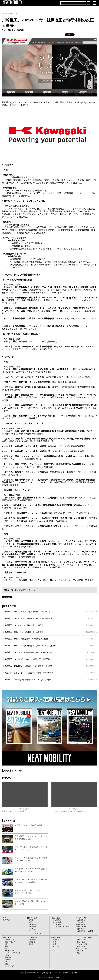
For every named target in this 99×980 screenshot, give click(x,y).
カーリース (33, 931)
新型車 (31, 920)
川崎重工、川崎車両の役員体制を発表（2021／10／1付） (51, 680)
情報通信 (32, 942)
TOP (5, 918)
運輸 (6, 946)
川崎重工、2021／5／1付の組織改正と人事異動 (51, 625)
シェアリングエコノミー (13, 953)
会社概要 (75, 973)
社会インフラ (9, 951)
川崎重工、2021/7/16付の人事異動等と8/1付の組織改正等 (51, 652)
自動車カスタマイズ (84, 927)
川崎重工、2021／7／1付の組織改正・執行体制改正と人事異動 (51, 646)
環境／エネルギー (11, 942)
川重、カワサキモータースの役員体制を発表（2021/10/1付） (51, 673)
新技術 (31, 944)
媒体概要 (6, 920)
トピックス (8, 955)
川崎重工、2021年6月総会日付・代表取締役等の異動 (51, 639)
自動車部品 (57, 920)
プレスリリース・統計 (84, 938)
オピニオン (57, 946)
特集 (55, 942)
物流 (6, 948)
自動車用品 (81, 924)
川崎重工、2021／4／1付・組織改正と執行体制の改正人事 (51, 618)
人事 (6, 962)
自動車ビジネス (10, 940)
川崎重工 (23, 590)
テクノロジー (32, 938)
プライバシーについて (62, 973)
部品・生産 (55, 918)
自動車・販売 (32, 918)
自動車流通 (33, 927)
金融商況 (8, 959)
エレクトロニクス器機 (61, 927)
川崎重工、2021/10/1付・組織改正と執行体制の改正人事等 (51, 666)
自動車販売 (33, 924)
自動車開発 (33, 940)
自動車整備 (81, 920)
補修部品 (80, 922)
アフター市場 (80, 918)
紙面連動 (56, 940)
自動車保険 (81, 929)
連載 (55, 944)
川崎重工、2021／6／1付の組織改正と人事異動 (51, 632)
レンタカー (33, 929)
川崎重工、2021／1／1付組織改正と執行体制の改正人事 (51, 612)
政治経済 (8, 957)
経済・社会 (32, 590)
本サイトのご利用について (29, 973)
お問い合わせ (46, 973)
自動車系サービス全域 (85, 931)
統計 (79, 953)
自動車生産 (57, 924)
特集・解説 (55, 938)
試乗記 (31, 922)
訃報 (6, 964)
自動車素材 (57, 922)
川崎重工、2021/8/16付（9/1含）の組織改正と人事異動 (51, 659)
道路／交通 (8, 944)
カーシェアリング (35, 933)
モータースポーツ (11, 966)
